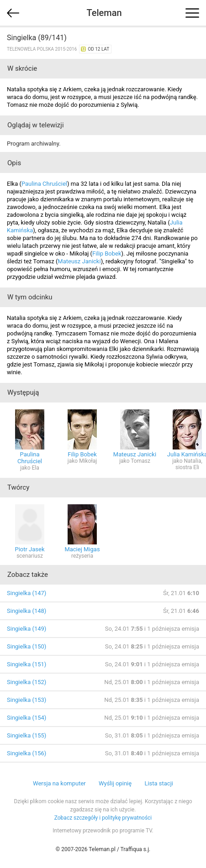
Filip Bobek (107, 254)
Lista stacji (159, 783)
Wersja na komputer (59, 783)
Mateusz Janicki (79, 261)
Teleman (104, 13)
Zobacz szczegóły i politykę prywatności (103, 818)
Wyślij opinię (115, 783)
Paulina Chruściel (44, 184)
